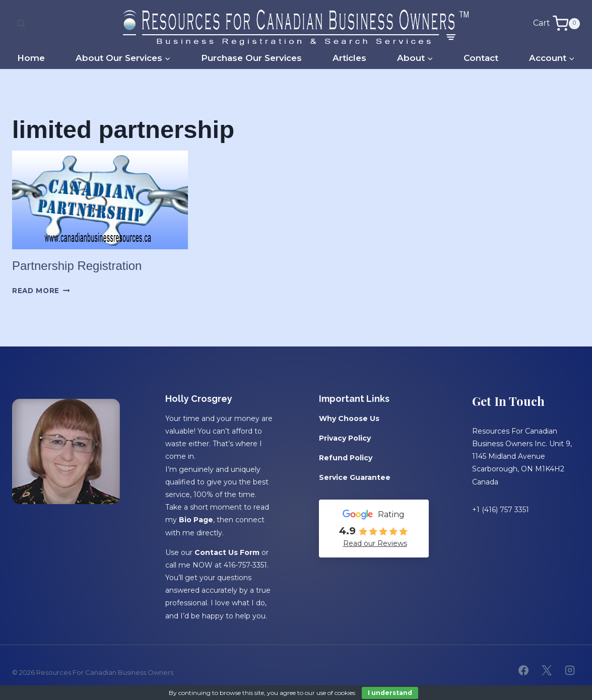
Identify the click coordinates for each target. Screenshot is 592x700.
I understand (390, 693)
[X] (547, 670)
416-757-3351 (245, 565)
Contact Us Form (227, 552)
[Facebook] (523, 670)
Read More (41, 291)
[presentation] (100, 200)
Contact (481, 58)
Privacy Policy (345, 438)
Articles (349, 58)
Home (31, 58)
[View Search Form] (21, 24)
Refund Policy (346, 458)
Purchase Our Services (251, 58)
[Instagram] (570, 670)
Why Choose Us (349, 418)
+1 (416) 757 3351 (501, 510)
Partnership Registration (77, 266)
